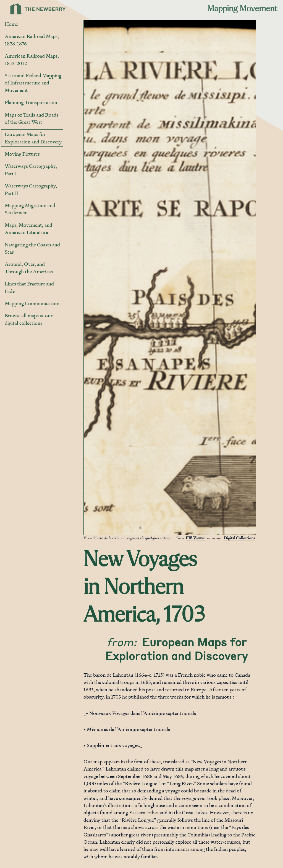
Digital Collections (239, 538)
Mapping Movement (242, 9)
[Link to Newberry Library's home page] (38, 9)
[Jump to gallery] (88, 530)
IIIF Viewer (195, 538)
